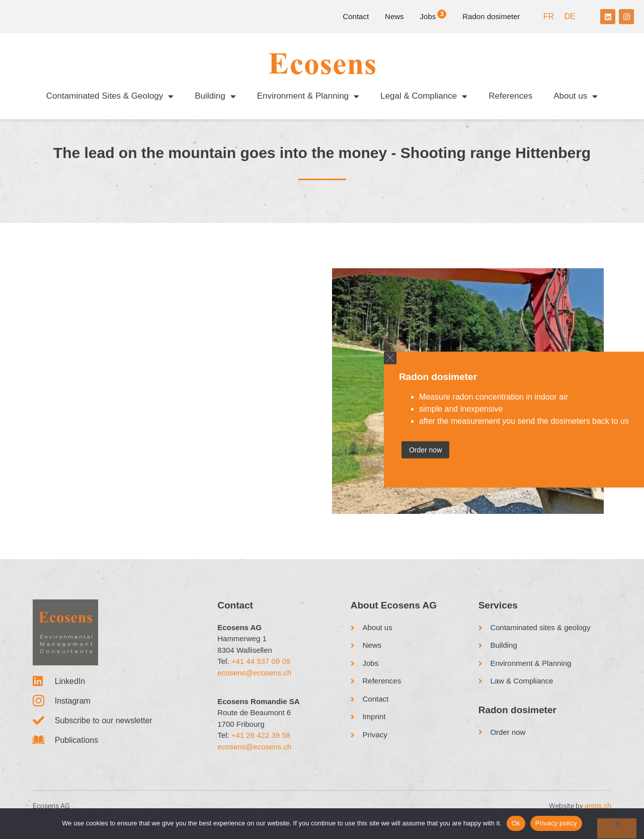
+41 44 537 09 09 (261, 672)
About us (576, 96)
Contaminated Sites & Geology (110, 96)
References (510, 96)
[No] (617, 828)
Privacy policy (556, 823)
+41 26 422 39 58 (261, 746)
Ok (516, 823)
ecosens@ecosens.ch (254, 683)
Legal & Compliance (424, 96)
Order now (425, 450)
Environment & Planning (308, 96)
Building (215, 96)
